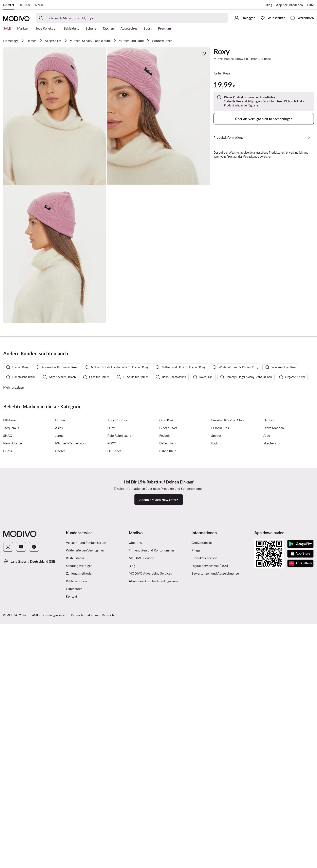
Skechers (270, 692)
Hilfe (310, 5)
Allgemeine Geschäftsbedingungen (153, 830)
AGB (35, 864)
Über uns (135, 791)
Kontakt (72, 845)
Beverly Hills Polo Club (227, 669)
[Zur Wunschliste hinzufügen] (204, 54)
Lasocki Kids (220, 676)
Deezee (60, 700)
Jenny (59, 684)
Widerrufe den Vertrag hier (85, 799)
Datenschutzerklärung (85, 864)
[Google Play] (300, 793)
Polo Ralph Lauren (120, 684)
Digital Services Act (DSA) (210, 814)
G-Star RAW (168, 676)
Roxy (222, 51)
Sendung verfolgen (79, 814)
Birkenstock (168, 692)
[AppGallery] (300, 812)
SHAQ (8, 684)
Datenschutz (110, 864)
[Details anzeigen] (309, 137)
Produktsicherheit (204, 807)
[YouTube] (21, 796)
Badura (216, 692)
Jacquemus (11, 676)
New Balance (13, 692)
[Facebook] (34, 796)
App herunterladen (290, 5)
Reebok (164, 684)
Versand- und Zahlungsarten (86, 791)
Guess (8, 700)
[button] (55, 116)
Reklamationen (76, 830)
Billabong (10, 669)
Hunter (60, 669)
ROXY (112, 692)
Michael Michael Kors (71, 692)
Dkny (111, 676)
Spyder (216, 684)
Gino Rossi (167, 669)
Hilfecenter (74, 837)
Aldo (267, 684)
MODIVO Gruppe (141, 807)
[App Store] (300, 802)
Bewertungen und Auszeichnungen (216, 822)
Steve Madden (274, 676)
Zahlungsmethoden (80, 822)
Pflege (196, 799)
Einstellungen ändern (54, 864)
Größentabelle (202, 791)
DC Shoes (114, 700)
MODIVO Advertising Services (150, 822)
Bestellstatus (75, 807)
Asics (59, 676)
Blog (269, 5)
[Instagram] (8, 796)
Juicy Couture (117, 669)
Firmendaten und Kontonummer (152, 799)
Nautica (269, 669)
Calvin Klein (168, 700)
